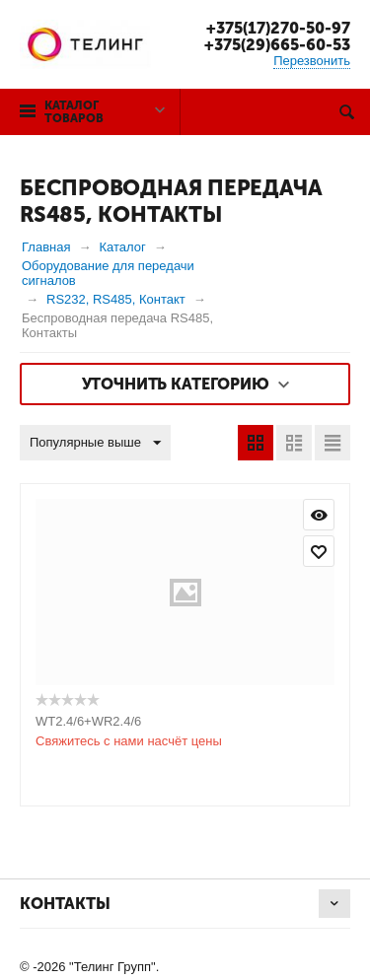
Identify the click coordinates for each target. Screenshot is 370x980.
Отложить (319, 551)
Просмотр (319, 515)
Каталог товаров (74, 112)
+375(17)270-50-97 (278, 28)
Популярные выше (95, 444)
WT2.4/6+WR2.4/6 (88, 721)
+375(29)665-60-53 (277, 45)
